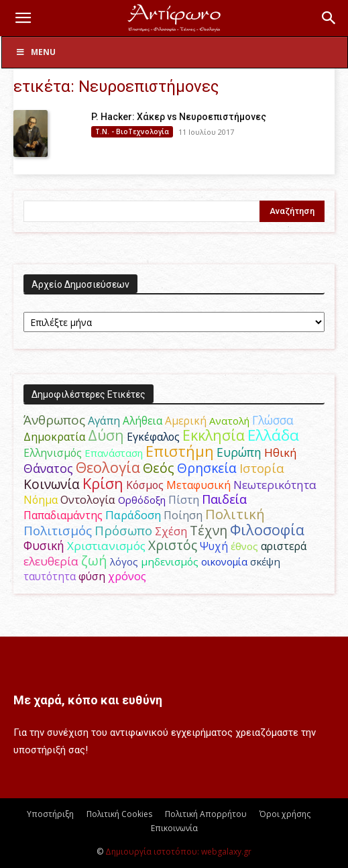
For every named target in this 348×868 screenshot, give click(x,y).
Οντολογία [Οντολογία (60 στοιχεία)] (88, 499)
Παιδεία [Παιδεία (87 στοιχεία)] (224, 499)
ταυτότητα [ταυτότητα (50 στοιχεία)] (50, 576)
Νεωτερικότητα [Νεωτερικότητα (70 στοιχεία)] (275, 485)
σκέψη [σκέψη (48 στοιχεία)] (265, 561)
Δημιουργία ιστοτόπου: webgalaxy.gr (178, 852)
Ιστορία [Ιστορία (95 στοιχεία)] (262, 468)
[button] (23, 18)
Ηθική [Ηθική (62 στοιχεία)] (280, 452)
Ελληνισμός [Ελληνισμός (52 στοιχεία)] (53, 453)
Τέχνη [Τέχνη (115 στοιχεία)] (209, 530)
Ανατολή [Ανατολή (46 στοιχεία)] (229, 421)
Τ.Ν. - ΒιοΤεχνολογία (132, 131)
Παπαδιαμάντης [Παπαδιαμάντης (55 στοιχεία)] (63, 515)
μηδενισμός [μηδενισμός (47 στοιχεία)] (170, 561)
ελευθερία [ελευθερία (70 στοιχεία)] (51, 561)
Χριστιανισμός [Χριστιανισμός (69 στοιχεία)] (106, 546)
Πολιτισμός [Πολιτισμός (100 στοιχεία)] (58, 531)
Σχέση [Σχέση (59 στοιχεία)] (171, 531)
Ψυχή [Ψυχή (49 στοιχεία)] (214, 546)
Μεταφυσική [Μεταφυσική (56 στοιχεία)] (198, 485)
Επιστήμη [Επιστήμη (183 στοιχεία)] (180, 451)
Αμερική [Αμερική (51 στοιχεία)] (186, 421)
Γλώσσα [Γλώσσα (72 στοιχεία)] (273, 420)
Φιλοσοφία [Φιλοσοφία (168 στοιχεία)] (267, 530)
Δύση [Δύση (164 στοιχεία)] (106, 435)
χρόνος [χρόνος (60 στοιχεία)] (127, 576)
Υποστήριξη (50, 814)
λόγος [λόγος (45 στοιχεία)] (124, 561)
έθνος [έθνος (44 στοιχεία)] (244, 546)
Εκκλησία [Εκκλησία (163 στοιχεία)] (214, 435)
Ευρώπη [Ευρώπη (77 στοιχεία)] (239, 452)
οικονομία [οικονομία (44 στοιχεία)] (224, 561)
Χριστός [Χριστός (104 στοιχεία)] (173, 545)
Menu (36, 52)
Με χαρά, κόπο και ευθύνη (88, 700)
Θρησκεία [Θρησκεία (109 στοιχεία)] (207, 468)
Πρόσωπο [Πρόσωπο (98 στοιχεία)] (123, 531)
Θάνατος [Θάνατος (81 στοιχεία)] (48, 468)
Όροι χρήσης (285, 814)
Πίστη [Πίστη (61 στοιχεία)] (184, 499)
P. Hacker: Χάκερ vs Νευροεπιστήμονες (179, 117)
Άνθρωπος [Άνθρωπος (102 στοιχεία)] (54, 420)
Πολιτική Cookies (119, 814)
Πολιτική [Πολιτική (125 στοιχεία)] (235, 514)
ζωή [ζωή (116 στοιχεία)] (94, 560)
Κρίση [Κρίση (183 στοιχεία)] (103, 483)
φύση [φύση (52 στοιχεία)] (92, 576)
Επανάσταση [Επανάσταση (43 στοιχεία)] (114, 453)
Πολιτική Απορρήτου (206, 814)
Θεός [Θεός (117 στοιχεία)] (159, 468)
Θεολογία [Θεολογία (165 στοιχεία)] (108, 467)
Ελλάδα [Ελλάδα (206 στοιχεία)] (273, 435)
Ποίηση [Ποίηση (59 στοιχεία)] (183, 515)
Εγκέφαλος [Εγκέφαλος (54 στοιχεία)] (153, 437)
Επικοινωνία (174, 828)
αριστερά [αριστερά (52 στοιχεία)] (284, 546)
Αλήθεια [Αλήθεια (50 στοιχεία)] (142, 421)
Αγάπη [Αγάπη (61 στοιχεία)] (104, 420)
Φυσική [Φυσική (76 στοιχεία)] (44, 545)
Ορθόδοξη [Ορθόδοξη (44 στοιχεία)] (142, 500)
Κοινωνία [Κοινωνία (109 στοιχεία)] (52, 484)
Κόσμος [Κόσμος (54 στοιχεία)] (145, 485)
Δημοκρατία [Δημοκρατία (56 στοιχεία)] (54, 437)
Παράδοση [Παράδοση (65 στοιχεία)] (133, 515)
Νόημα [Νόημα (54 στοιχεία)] (41, 500)
